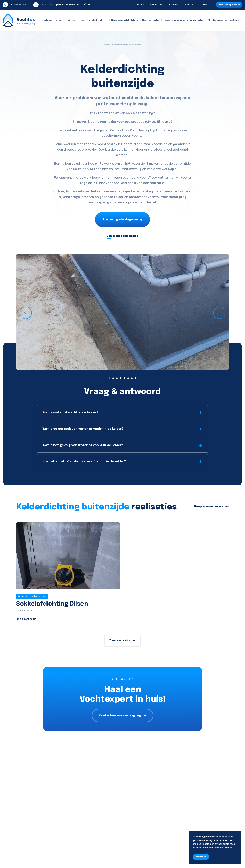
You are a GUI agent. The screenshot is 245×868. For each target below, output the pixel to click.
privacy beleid (222, 844)
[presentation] (26, 313)
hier (105, 169)
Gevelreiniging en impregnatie (183, 20)
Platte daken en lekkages (224, 20)
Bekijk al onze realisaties (211, 506)
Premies (173, 5)
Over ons (189, 5)
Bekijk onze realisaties (122, 236)
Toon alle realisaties (122, 641)
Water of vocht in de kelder (86, 20)
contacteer (138, 197)
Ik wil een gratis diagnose (122, 219)
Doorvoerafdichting (125, 20)
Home (141, 5)
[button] (109, 378)
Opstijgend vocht (52, 20)
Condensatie (151, 20)
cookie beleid (204, 844)
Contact (205, 5)
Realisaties (156, 5)
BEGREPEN (201, 857)
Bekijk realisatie (26, 619)
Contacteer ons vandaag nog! (123, 715)
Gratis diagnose (229, 5)
